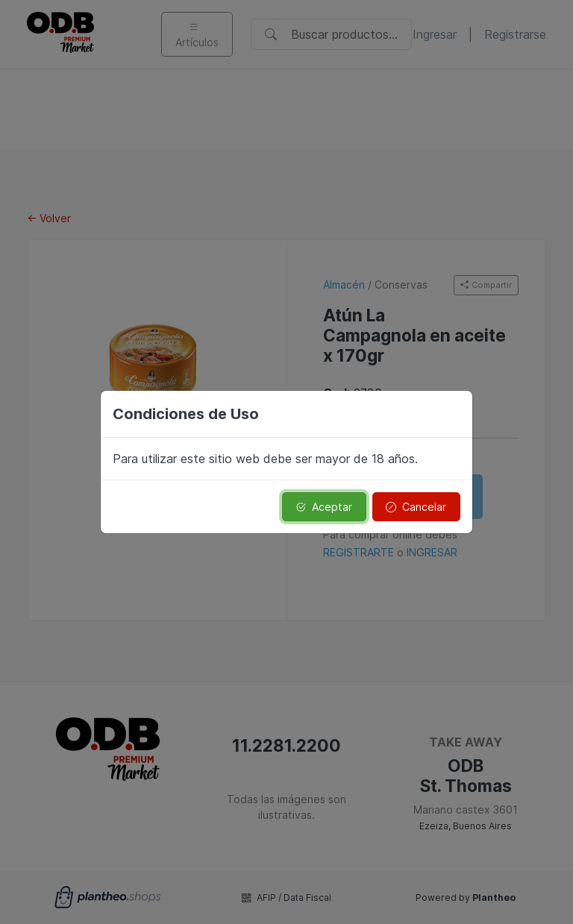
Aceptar (324, 507)
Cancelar (416, 507)
